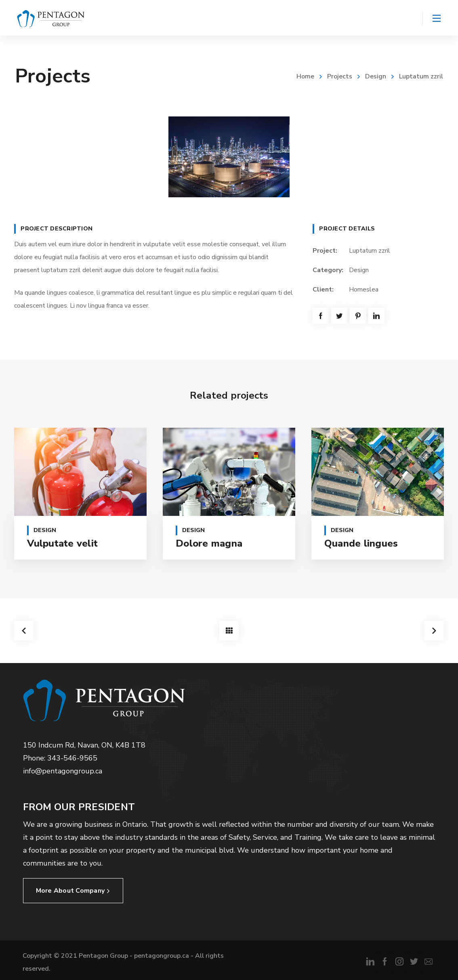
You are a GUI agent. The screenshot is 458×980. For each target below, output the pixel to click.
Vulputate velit (62, 543)
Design (376, 76)
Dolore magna (209, 543)
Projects (340, 76)
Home (305, 76)
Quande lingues (361, 543)
